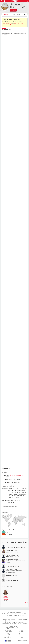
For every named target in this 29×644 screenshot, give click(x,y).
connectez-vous (7, 23)
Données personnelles (9, 622)
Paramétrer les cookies (19, 622)
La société (8, 621)
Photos (18, 15)
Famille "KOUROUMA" (12, 580)
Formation (25, 620)
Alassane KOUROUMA (12, 555)
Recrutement (20, 621)
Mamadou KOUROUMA (12, 569)
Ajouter (14, 10)
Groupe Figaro (13, 624)
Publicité (20, 620)
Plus (26, 603)
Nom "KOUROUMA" (11, 576)
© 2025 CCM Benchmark (22, 624)
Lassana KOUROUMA (12, 559)
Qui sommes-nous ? (6, 620)
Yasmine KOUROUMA (12, 565)
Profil (8, 15)
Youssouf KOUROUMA (12, 546)
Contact (13, 620)
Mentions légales (5, 624)
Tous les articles (14, 621)
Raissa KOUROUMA (11, 551)
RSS (16, 620)
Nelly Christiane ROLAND (6, 598)
